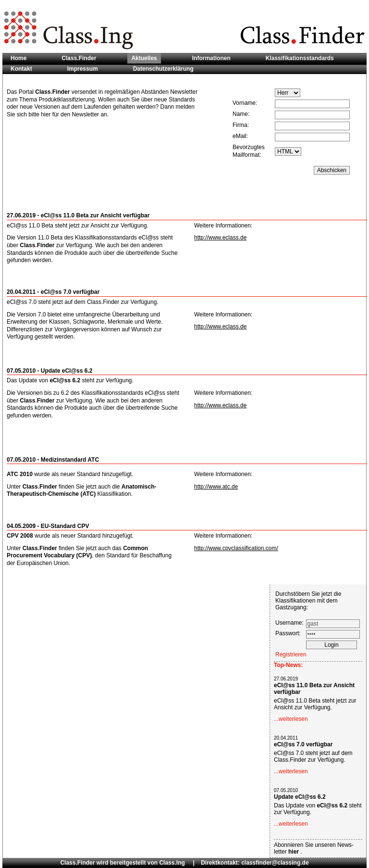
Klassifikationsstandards (300, 58)
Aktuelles (144, 58)
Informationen (211, 58)
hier (294, 852)
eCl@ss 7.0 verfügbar (303, 744)
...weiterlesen (291, 719)
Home (18, 58)
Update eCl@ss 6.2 (300, 797)
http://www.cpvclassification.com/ (236, 548)
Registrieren (291, 654)
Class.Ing (172, 863)
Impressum (83, 69)
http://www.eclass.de (220, 238)
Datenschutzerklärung (163, 69)
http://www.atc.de (216, 487)
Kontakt (21, 69)
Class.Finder (79, 58)
